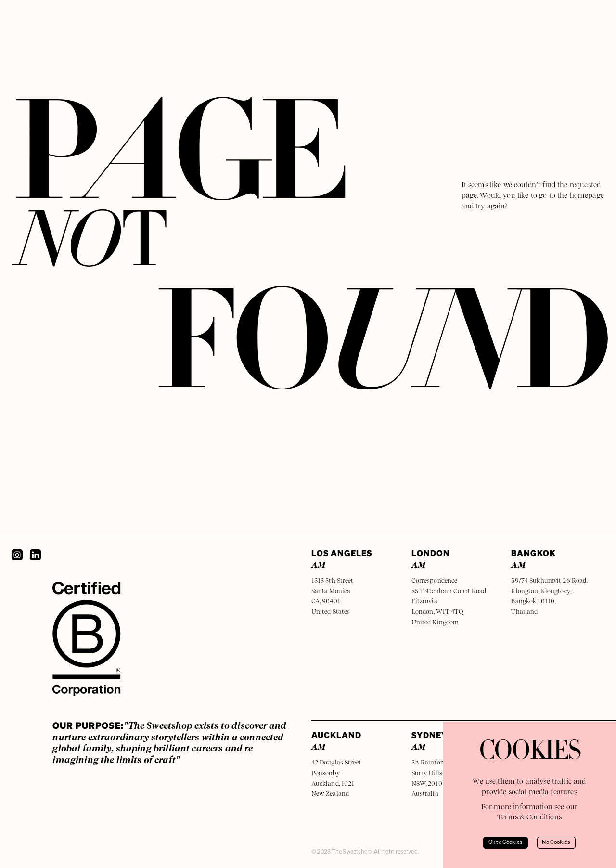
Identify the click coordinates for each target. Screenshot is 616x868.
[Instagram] (17, 555)
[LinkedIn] (35, 555)
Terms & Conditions (529, 817)
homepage (587, 195)
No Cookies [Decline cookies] (556, 842)
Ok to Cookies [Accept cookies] (506, 842)
